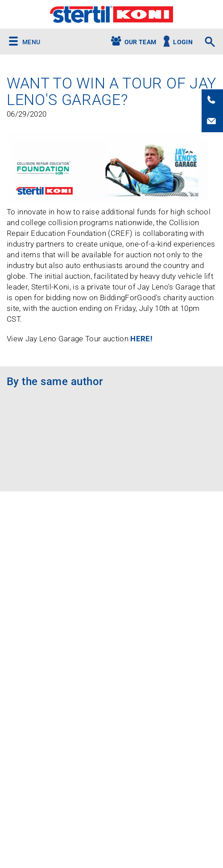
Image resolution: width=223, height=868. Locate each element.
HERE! (141, 339)
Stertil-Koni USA (111, 14)
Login (183, 42)
